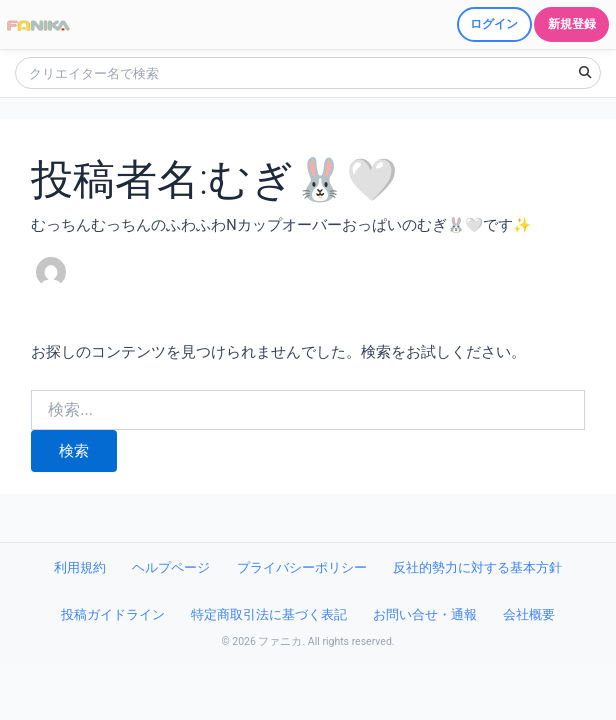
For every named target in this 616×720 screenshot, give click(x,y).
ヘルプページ (171, 567)
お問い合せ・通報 (425, 614)
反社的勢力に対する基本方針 (477, 567)
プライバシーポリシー (302, 567)
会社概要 (529, 614)
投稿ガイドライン (113, 614)
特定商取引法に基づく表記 (269, 614)
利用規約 (80, 567)
